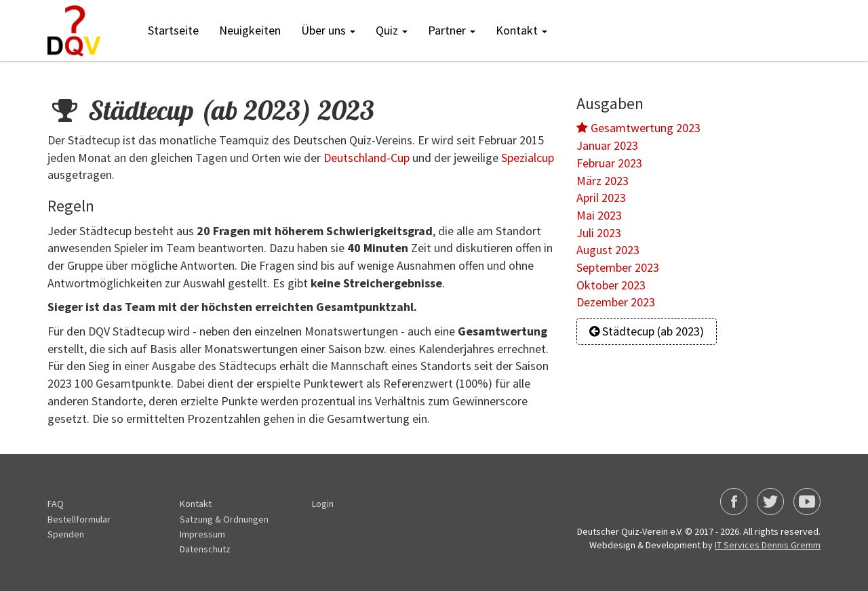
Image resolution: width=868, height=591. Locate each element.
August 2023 (608, 250)
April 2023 (601, 198)
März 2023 (603, 181)
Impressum (202, 534)
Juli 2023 (599, 233)
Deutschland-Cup (367, 158)
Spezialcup (528, 158)
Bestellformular (79, 519)
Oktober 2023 (611, 285)
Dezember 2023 (616, 302)
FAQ (56, 504)
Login (323, 504)
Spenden (66, 534)
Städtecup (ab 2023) (647, 331)
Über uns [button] (328, 30)
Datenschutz (205, 549)
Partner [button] (452, 30)
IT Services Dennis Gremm (768, 545)
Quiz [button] (392, 30)
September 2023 (618, 267)
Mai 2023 (599, 215)
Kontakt (196, 504)
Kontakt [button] (521, 30)
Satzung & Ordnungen (224, 519)
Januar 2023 (607, 145)
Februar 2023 (609, 163)
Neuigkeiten (250, 30)
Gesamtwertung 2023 (638, 128)
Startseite (173, 30)
